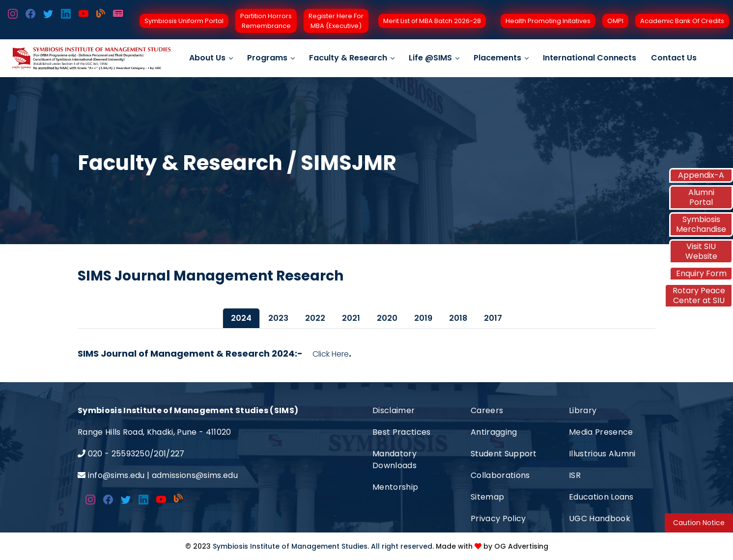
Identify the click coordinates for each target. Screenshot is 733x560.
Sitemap (487, 497)
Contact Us (674, 58)
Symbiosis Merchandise (701, 224)
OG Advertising (521, 546)
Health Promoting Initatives (548, 21)
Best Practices (401, 432)
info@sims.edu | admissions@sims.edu (163, 475)
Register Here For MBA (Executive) (336, 21)
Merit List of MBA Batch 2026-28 (432, 21)
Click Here (331, 354)
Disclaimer (394, 410)
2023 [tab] (278, 318)
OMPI (615, 21)
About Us (211, 58)
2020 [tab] (387, 318)
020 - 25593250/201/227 (136, 454)
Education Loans (601, 497)
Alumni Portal (701, 197)
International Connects (590, 58)
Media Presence (601, 432)
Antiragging (494, 432)
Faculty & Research (352, 58)
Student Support (504, 454)
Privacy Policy (498, 518)
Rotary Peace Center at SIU (699, 295)
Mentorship (395, 487)
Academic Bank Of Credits (682, 21)
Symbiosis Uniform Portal (184, 21)
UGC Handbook (600, 518)
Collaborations (500, 475)
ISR (575, 475)
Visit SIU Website (701, 251)
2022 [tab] (315, 318)
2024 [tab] (241, 318)
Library (583, 410)
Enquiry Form (701, 273)
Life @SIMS (434, 58)
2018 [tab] (458, 318)
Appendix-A (701, 175)
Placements (501, 58)
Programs (271, 58)
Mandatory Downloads (395, 460)
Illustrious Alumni (602, 454)
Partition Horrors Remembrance (266, 21)
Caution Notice (699, 523)
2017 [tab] (493, 318)
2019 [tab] (423, 318)
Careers (487, 410)
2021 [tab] (351, 318)
